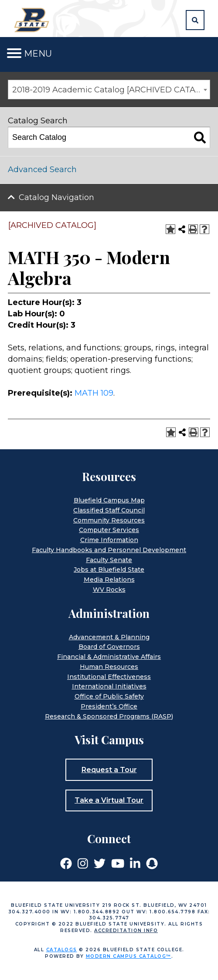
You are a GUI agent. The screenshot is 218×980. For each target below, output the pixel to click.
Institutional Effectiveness (109, 677)
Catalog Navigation (56, 197)
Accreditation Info (126, 931)
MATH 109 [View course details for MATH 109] (94, 393)
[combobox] (109, 90)
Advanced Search (42, 170)
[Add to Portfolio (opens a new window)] (170, 229)
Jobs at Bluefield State (109, 570)
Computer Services (109, 530)
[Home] (33, 20)
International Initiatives (109, 686)
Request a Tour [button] (109, 770)
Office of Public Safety (109, 696)
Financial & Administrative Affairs (109, 657)
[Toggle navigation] (14, 53)
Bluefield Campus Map (109, 500)
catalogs (62, 950)
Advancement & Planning (109, 637)
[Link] (66, 863)
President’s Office (109, 706)
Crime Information (109, 540)
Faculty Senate (109, 560)
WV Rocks (109, 590)
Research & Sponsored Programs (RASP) (109, 716)
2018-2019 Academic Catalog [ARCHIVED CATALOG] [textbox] (111, 90)
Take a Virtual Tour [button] (109, 800)
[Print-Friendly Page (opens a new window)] (193, 229)
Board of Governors (109, 647)
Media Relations (109, 580)
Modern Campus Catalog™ (129, 956)
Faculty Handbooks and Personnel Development (109, 550)
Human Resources (109, 667)
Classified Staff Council (109, 510)
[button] (195, 20)
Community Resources (109, 520)
